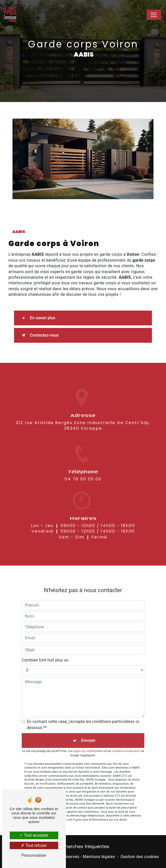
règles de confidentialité (88, 744)
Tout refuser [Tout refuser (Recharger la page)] (34, 845)
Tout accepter (34, 835)
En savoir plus (37, 318)
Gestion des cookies (140, 857)
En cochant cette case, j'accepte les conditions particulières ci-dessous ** (83, 717)
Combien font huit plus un (45, 652)
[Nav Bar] (154, 15)
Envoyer (88, 733)
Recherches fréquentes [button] (83, 847)
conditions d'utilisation (126, 744)
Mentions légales (99, 857)
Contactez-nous (39, 335)
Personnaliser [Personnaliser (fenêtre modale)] (34, 855)
